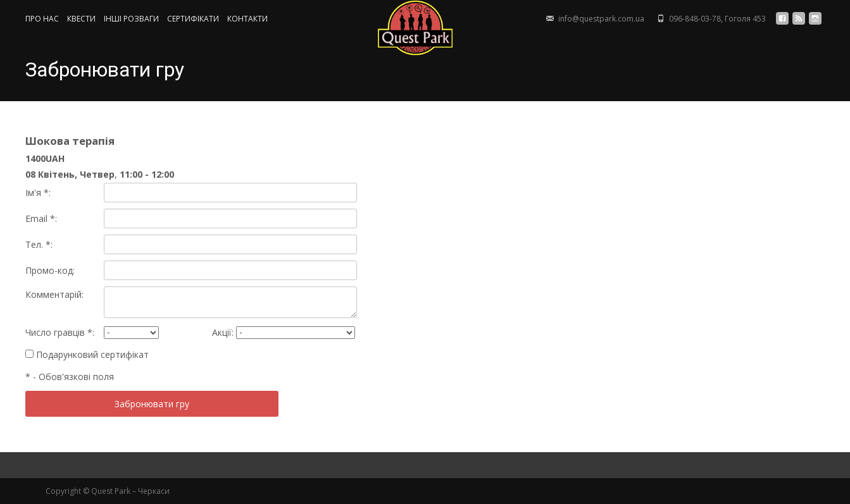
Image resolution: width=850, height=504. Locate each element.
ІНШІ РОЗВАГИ (131, 19)
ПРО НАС (42, 19)
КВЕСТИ (81, 19)
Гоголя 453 (745, 19)
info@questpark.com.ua (601, 19)
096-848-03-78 (695, 19)
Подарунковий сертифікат (87, 354)
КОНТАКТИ (247, 19)
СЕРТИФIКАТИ (193, 19)
